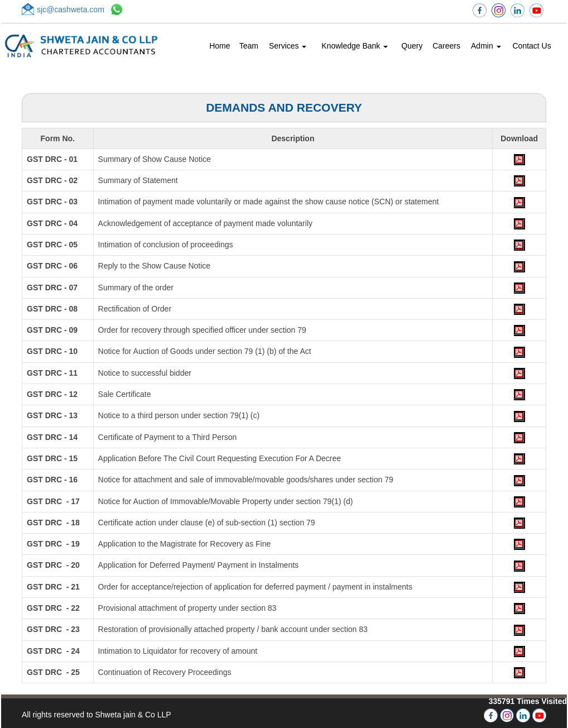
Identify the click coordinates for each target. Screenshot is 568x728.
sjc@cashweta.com (71, 9)
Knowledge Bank (355, 46)
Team (249, 46)
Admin (486, 46)
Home (220, 46)
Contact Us (531, 46)
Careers (446, 46)
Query (412, 46)
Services (288, 46)
